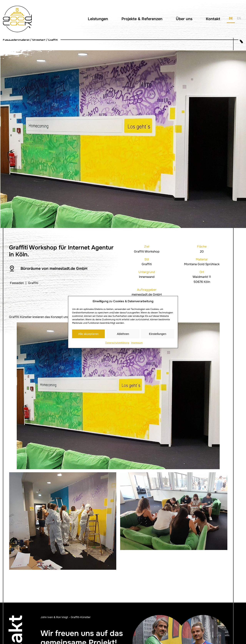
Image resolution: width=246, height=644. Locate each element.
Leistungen (98, 19)
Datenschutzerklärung (117, 343)
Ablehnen (123, 334)
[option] (239, 19)
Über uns (184, 19)
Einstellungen (158, 334)
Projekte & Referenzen (142, 19)
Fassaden (17, 283)
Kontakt (213, 19)
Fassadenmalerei (16, 40)
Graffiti (53, 40)
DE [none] (231, 18)
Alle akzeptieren (89, 334)
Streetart (39, 40)
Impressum (137, 343)
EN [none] (239, 18)
